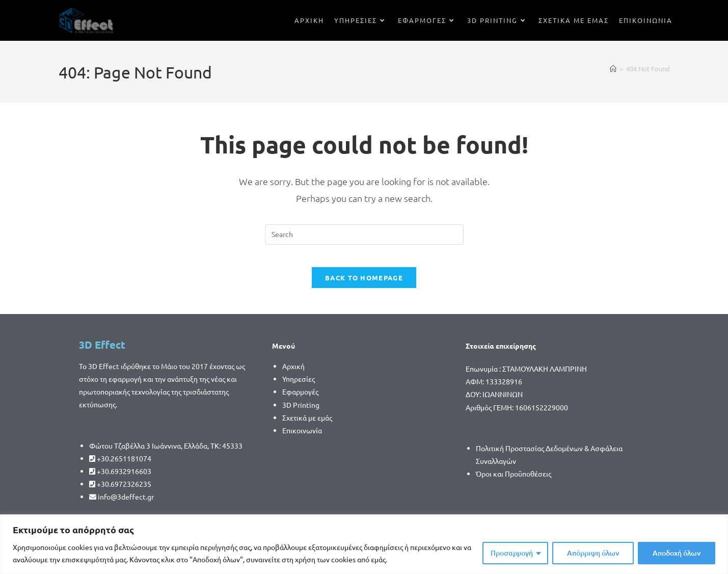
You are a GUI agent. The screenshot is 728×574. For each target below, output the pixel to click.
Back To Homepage (364, 286)
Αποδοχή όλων (677, 553)
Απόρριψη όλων (593, 553)
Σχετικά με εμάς (307, 426)
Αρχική (293, 375)
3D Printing (301, 413)
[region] (364, 544)
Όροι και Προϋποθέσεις (514, 482)
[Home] (613, 69)
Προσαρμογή (512, 553)
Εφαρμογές (300, 401)
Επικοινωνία (302, 439)
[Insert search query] (364, 234)
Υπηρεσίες (299, 387)
